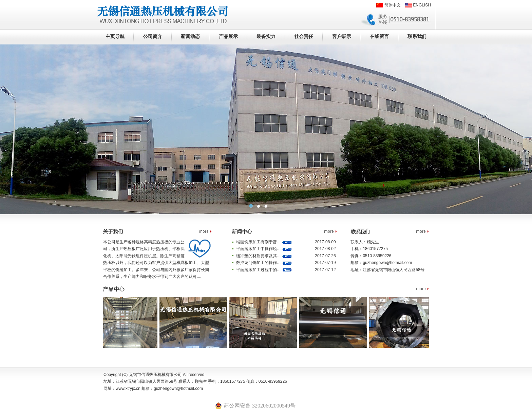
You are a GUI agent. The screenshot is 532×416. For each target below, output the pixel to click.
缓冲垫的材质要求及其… (259, 256)
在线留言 (379, 36)
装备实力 (266, 36)
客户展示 (342, 36)
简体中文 (388, 5)
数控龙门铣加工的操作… (259, 263)
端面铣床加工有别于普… (259, 242)
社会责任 (304, 36)
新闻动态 (190, 36)
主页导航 (115, 36)
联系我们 (417, 36)
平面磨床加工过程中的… (259, 270)
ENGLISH (418, 5)
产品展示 (228, 36)
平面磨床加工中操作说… (259, 249)
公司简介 (153, 36)
